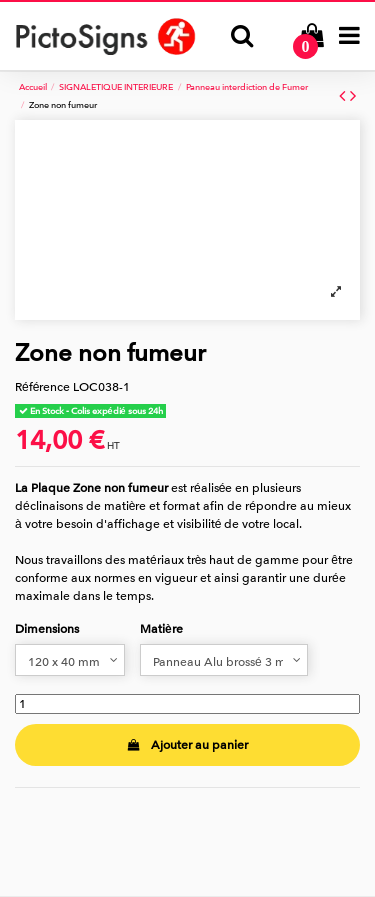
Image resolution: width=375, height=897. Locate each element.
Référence (42, 387)
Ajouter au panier (187, 745)
